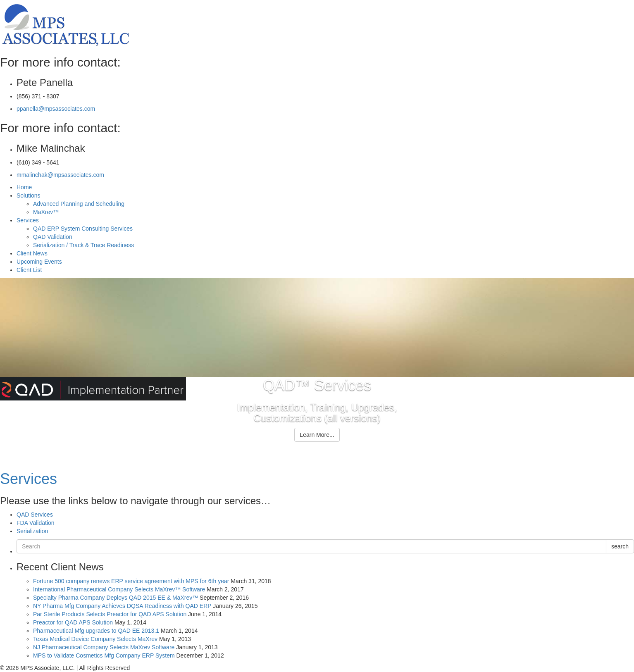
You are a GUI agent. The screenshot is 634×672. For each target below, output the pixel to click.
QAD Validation (53, 237)
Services (28, 220)
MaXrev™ (46, 212)
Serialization (32, 531)
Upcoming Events (39, 262)
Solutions (29, 195)
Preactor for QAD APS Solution (73, 622)
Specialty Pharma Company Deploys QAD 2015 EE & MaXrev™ (116, 598)
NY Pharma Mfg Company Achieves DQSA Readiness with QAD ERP (122, 606)
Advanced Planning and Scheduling (79, 204)
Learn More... (317, 435)
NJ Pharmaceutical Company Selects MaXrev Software (104, 647)
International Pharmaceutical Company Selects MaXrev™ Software (119, 589)
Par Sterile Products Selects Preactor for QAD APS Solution (110, 614)
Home (24, 187)
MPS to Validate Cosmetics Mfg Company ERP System (104, 655)
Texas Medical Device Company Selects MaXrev (95, 639)
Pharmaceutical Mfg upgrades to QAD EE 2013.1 (96, 631)
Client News (32, 253)
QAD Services (35, 515)
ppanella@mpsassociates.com (56, 109)
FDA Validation (36, 523)
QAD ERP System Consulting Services (83, 229)
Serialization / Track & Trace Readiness (83, 245)
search (620, 546)
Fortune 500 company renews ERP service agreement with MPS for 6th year (131, 581)
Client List (29, 270)
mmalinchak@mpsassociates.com (60, 175)
